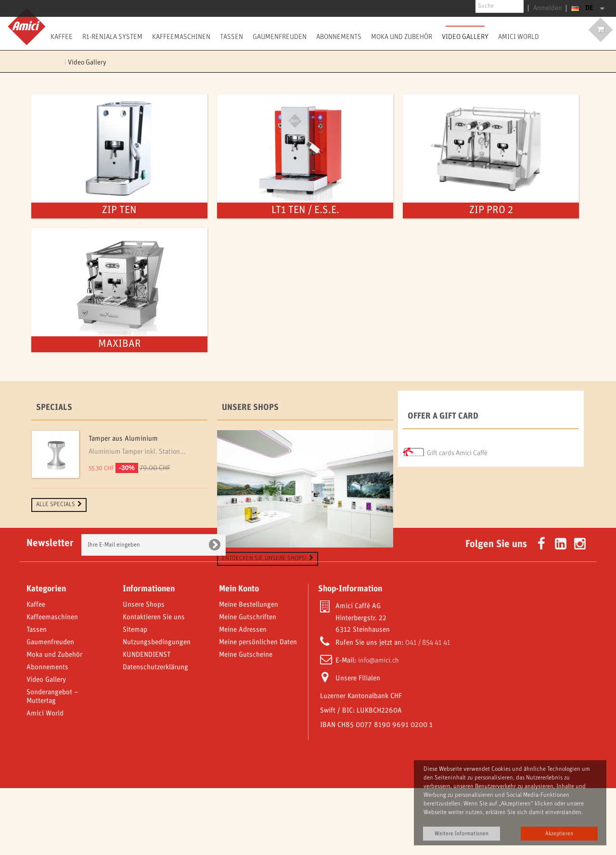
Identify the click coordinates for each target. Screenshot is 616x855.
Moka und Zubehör (402, 37)
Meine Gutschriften (248, 684)
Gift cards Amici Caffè (457, 450)
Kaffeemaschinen (181, 37)
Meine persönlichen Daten (258, 709)
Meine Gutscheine (246, 722)
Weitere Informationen (462, 834)
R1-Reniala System (112, 37)
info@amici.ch (379, 727)
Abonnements (339, 37)
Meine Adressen (243, 697)
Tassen (231, 37)
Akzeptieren (559, 834)
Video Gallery (465, 37)
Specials (54, 408)
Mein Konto (239, 656)
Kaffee (62, 37)
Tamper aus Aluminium (123, 439)
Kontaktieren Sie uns (154, 684)
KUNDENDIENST (147, 722)
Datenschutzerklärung (155, 734)
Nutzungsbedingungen (157, 709)
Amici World (519, 37)
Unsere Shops (250, 408)
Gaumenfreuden (280, 37)
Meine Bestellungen (249, 672)
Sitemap (135, 697)
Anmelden (550, 8)
